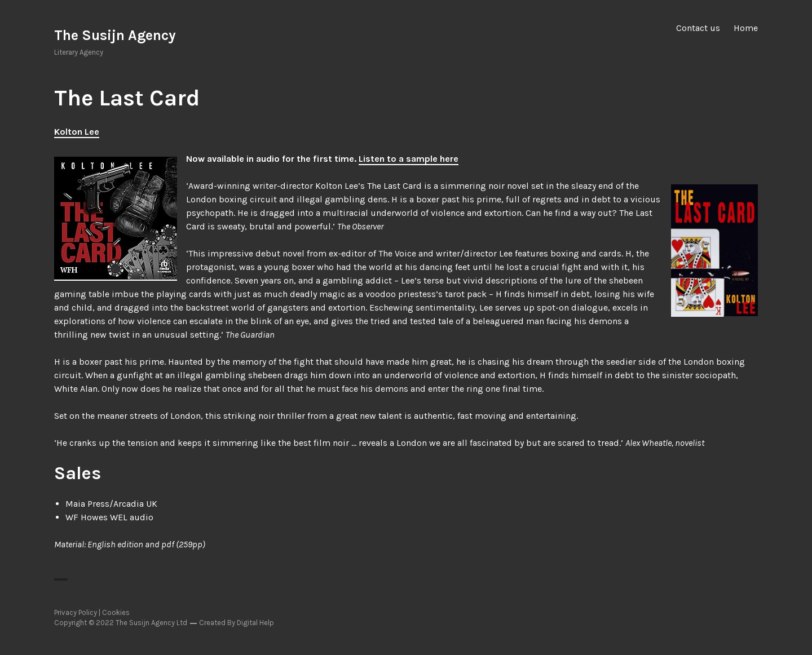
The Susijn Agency (115, 35)
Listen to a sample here (409, 159)
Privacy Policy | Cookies (92, 612)
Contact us (698, 28)
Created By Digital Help (237, 623)
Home (746, 28)
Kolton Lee (77, 132)
